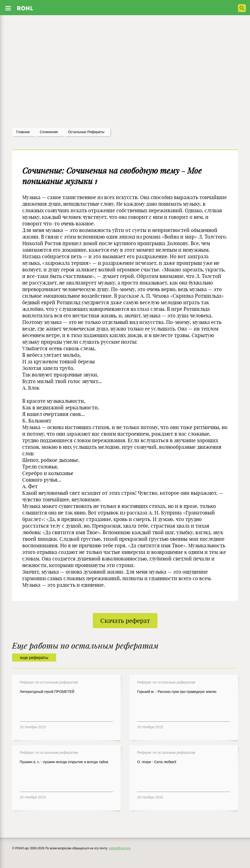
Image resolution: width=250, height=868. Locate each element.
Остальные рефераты (86, 132)
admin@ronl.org (120, 848)
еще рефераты (34, 658)
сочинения (49, 132)
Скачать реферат (125, 621)
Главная (23, 132)
